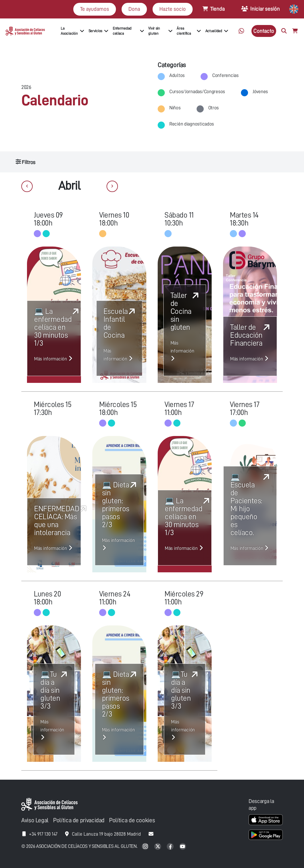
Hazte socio (173, 9)
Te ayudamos (95, 9)
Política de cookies (132, 820)
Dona (134, 9)
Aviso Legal (35, 820)
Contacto (264, 31)
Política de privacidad (79, 820)
